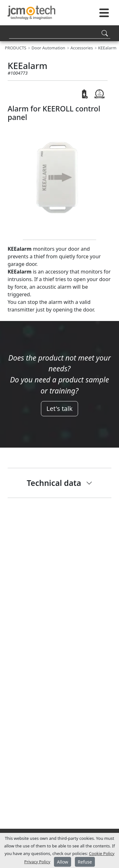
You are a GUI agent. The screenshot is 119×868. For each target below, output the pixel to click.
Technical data (54, 483)
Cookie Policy (102, 853)
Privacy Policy (37, 862)
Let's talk (59, 409)
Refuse (85, 862)
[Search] (60, 33)
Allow (62, 862)
